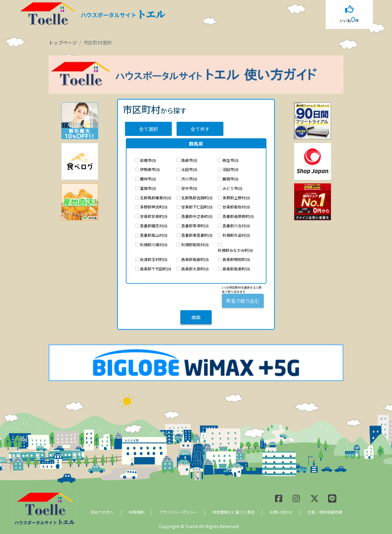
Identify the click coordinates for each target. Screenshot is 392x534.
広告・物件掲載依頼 (325, 512)
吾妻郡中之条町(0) (197, 216)
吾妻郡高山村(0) (154, 235)
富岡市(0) (148, 188)
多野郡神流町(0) (154, 207)
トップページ (63, 42)
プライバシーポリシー (178, 512)
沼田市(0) (230, 169)
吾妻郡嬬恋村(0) (154, 226)
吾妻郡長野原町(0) (238, 216)
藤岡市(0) (230, 179)
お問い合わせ (281, 512)
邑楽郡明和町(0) (236, 259)
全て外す (200, 129)
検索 (196, 317)
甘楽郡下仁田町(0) (197, 207)
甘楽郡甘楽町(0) (154, 216)
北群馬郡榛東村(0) (156, 198)
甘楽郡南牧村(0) (236, 207)
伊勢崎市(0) (150, 169)
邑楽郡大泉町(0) (195, 269)
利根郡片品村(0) (236, 235)
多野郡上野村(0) (236, 198)
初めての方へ (102, 512)
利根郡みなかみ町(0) (235, 250)
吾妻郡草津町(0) (195, 226)
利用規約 (136, 512)
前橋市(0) (148, 160)
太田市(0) (189, 169)
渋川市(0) (189, 179)
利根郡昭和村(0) (195, 245)
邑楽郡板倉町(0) (195, 259)
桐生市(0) (230, 160)
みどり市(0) (232, 188)
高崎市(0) (189, 160)
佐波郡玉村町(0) (154, 259)
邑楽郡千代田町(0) (156, 269)
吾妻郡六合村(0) (236, 226)
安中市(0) (189, 188)
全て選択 (149, 129)
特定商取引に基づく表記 (234, 512)
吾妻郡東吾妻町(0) (197, 235)
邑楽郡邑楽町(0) (236, 269)
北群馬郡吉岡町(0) (197, 198)
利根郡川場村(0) (154, 245)
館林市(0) (148, 179)
